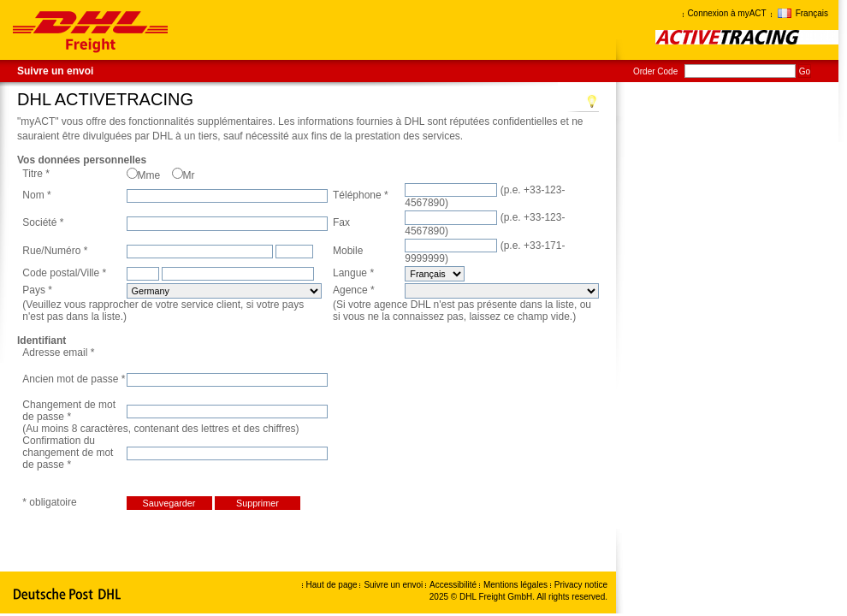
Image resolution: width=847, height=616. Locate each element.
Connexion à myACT (726, 13)
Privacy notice (581, 585)
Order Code (655, 71)
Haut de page (332, 585)
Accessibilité (454, 585)
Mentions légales (517, 585)
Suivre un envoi (55, 71)
